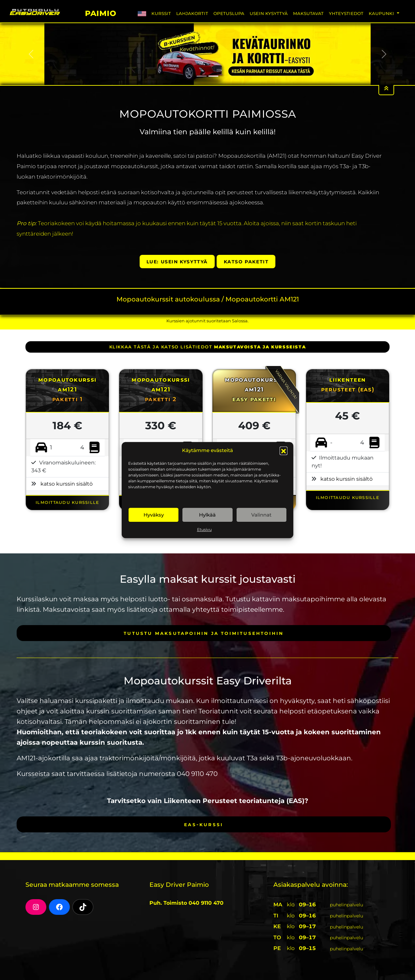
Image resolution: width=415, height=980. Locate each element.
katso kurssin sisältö (67, 484)
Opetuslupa (229, 13)
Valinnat (261, 515)
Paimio (100, 12)
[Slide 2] (213, 76)
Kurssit (161, 13)
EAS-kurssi (204, 824)
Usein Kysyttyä (269, 13)
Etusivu (204, 529)
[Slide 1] (202, 76)
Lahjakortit (192, 13)
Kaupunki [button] (382, 13)
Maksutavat (308, 13)
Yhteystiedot (346, 13)
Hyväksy (154, 515)
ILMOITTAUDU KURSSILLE (67, 502)
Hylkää (207, 515)
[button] (284, 450)
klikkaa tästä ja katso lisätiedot (208, 347)
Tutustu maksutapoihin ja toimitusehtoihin (204, 633)
